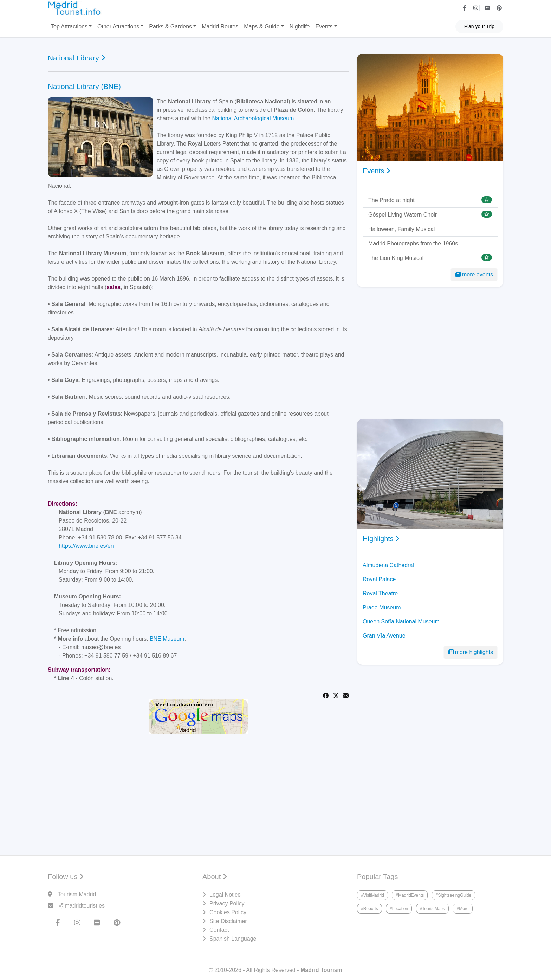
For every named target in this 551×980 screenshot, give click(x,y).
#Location (399, 909)
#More (462, 909)
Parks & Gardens (170, 27)
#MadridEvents (410, 895)
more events (474, 274)
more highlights (471, 652)
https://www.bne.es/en (86, 546)
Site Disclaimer (228, 921)
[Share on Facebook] (326, 695)
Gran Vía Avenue (384, 636)
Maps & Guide (262, 27)
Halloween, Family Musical (401, 229)
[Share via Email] (346, 695)
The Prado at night (391, 200)
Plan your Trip (479, 26)
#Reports (370, 909)
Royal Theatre (380, 593)
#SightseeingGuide (453, 895)
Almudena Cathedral (388, 565)
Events (324, 27)
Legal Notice (225, 895)
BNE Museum (167, 639)
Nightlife (300, 27)
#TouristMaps (432, 909)
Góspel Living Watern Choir (403, 215)
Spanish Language (233, 939)
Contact (219, 930)
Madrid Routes (220, 27)
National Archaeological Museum (253, 118)
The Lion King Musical (396, 258)
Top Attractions (69, 27)
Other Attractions (118, 27)
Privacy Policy (227, 904)
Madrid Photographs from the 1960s (413, 244)
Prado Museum (382, 607)
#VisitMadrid (372, 895)
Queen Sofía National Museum (401, 622)
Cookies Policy (228, 912)
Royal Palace (379, 579)
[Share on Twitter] (336, 695)
